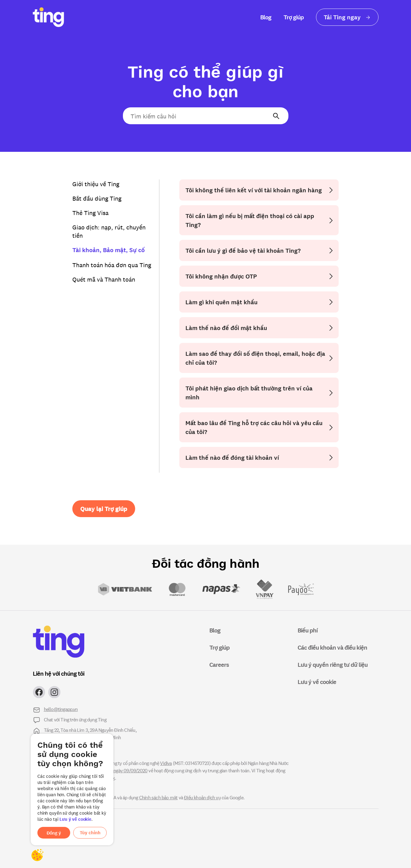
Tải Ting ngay (347, 17)
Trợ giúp (294, 17)
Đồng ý (54, 833)
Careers (219, 664)
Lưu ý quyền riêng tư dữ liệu (333, 664)
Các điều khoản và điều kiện (332, 647)
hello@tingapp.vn (61, 709)
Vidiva (166, 763)
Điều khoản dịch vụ (202, 797)
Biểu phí (308, 630)
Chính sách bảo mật (158, 797)
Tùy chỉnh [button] (90, 833)
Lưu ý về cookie (75, 819)
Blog (266, 17)
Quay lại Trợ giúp (104, 509)
